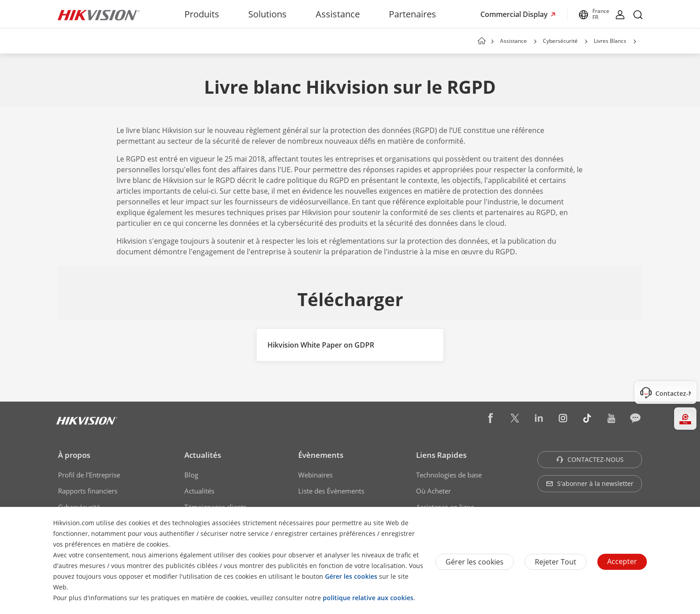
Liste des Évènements (331, 491)
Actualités (203, 455)
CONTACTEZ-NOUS (590, 459)
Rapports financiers (88, 491)
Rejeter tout (556, 562)
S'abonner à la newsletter (590, 483)
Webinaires (315, 475)
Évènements (321, 455)
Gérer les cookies (475, 562)
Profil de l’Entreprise (89, 475)
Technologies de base (449, 475)
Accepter (622, 561)
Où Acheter (433, 491)
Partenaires (412, 14)
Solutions (267, 14)
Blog (191, 475)
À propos (74, 455)
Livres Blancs (610, 41)
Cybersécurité (560, 41)
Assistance (338, 14)
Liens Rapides (441, 455)
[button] (535, 41)
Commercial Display (515, 14)
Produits (202, 14)
